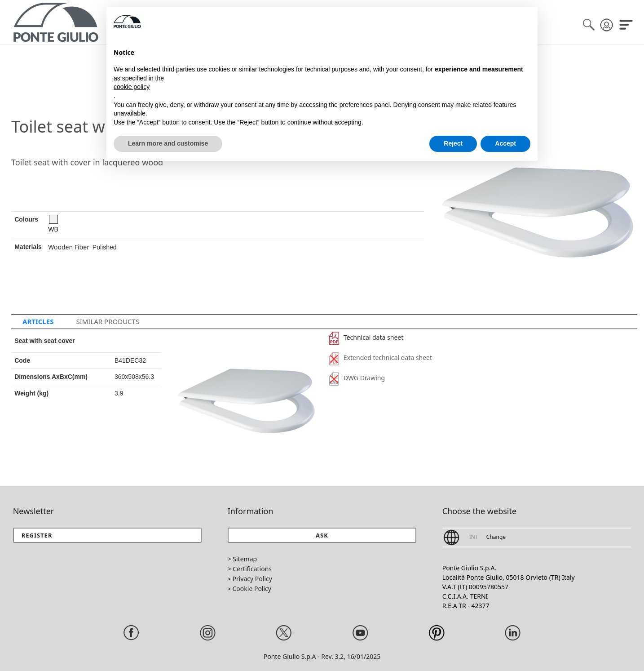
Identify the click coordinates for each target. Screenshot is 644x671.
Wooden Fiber (69, 247)
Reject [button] (453, 143)
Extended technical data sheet (380, 358)
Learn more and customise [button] (168, 143)
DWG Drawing (357, 378)
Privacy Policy (252, 579)
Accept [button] (505, 143)
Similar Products (108, 321)
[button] (322, 535)
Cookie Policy (252, 589)
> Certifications (250, 569)
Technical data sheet (366, 337)
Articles (38, 321)
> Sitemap (242, 559)
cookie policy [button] (132, 87)
